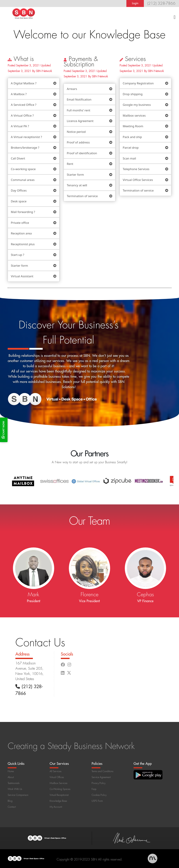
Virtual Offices (57, 777)
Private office (20, 223)
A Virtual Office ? (22, 115)
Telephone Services (136, 169)
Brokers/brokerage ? (25, 148)
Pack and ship (132, 137)
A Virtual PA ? (20, 126)
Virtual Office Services (138, 180)
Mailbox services (134, 115)
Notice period (76, 132)
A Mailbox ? (19, 94)
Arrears (72, 89)
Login (135, 3)
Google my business (137, 105)
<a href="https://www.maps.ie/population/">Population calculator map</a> (135, 665)
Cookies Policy (99, 795)
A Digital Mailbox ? (24, 83)
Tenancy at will (77, 185)
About (11, 777)
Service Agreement (101, 777)
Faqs (94, 789)
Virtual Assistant (22, 276)
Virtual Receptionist (59, 795)
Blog (10, 801)
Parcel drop (131, 148)
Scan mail (129, 158)
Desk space (19, 201)
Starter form (19, 266)
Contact (12, 807)
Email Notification (79, 99)
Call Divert (18, 158)
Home (11, 771)
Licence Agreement (80, 121)
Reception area (21, 233)
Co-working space (23, 169)
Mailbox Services (58, 783)
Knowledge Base (58, 801)
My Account (56, 807)
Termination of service (82, 196)
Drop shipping (133, 94)
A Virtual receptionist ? (26, 137)
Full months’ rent (78, 110)
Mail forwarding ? (23, 212)
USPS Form (97, 801)
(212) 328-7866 (161, 3)
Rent (70, 164)
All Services (56, 771)
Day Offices (19, 190)
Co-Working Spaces (60, 789)
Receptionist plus (23, 244)
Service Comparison (18, 795)
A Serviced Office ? (24, 105)
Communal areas (23, 180)
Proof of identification (82, 153)
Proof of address (78, 142)
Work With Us (15, 789)
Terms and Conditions (102, 771)
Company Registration (138, 83)
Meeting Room (133, 126)
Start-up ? (17, 255)
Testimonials (14, 783)
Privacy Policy (99, 783)
